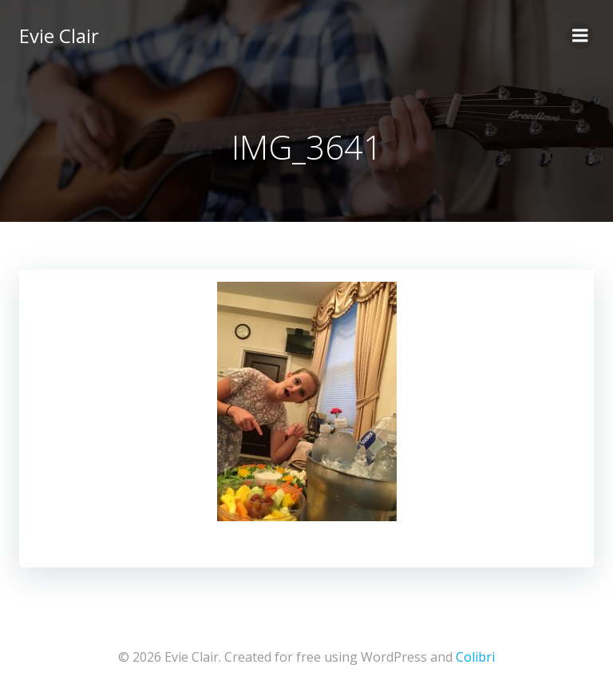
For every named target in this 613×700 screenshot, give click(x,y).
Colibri (475, 657)
